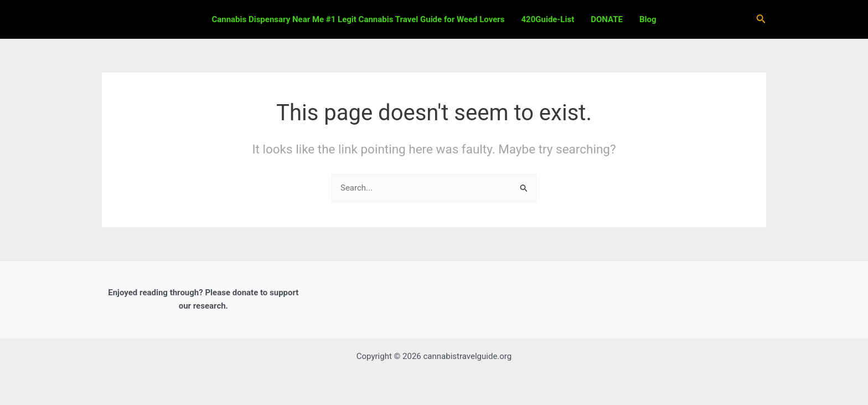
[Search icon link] (761, 20)
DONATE (607, 19)
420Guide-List (548, 19)
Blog (648, 19)
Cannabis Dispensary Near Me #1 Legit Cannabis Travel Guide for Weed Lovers (358, 19)
